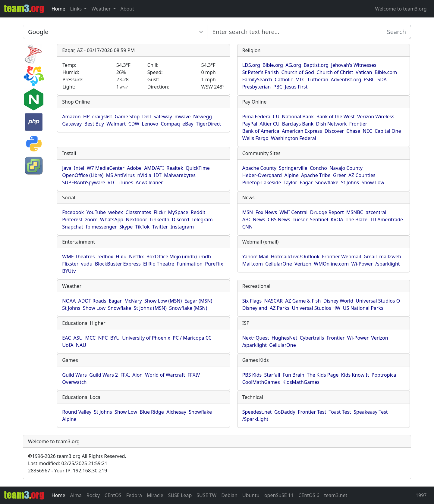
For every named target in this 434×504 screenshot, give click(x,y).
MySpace (178, 212)
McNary (133, 301)
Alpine (292, 175)
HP (86, 117)
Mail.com (253, 264)
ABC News (254, 219)
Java (67, 168)
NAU (81, 345)
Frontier (358, 124)
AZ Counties (362, 175)
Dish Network (331, 124)
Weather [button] (102, 9)
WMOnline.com (332, 264)
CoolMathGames (261, 382)
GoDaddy (285, 412)
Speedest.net (257, 412)
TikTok (143, 227)
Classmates (138, 212)
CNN (247, 227)
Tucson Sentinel (310, 219)
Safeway (163, 117)
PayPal (250, 124)
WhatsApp (112, 219)
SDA (382, 79)
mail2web (390, 257)
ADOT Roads (92, 301)
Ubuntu (251, 495)
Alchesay (176, 412)
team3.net (336, 495)
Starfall (272, 375)
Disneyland (255, 308)
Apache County (259, 168)
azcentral (376, 212)
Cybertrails (312, 338)
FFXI (125, 375)
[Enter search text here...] (115, 32)
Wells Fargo (255, 138)
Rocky (93, 495)
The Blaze (357, 219)
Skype (126, 227)
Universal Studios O (378, 301)
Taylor (290, 182)
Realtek (175, 168)
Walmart (116, 124)
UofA (68, 345)
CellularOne (278, 264)
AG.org (293, 65)
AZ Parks (280, 308)
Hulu (121, 257)
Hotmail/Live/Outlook (295, 257)
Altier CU (270, 124)
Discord (180, 219)
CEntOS (113, 495)
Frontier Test (312, 412)
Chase (353, 131)
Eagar (306, 182)
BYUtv (69, 271)
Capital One (388, 131)
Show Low (373, 182)
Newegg (203, 117)
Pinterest (72, 219)
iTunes (126, 182)
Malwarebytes (180, 175)
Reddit (198, 212)
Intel (79, 168)
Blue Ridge (152, 412)
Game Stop (127, 117)
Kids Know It (355, 375)
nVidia (144, 175)
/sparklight (387, 264)
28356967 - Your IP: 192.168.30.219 (68, 471)
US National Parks (363, 308)
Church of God (297, 72)
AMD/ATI (154, 168)
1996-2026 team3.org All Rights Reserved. (77, 456)
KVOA (337, 219)
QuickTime (198, 168)
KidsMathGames (301, 382)
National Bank (298, 117)
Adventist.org (346, 79)
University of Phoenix (146, 338)
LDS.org (251, 65)
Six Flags (252, 301)
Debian (229, 495)
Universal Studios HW (316, 308)
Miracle (155, 495)
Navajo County (346, 168)
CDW (134, 124)
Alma (76, 495)
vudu (87, 264)
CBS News (279, 219)
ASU (78, 338)
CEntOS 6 (309, 495)
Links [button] (77, 9)
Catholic (284, 79)
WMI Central (293, 212)
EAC (66, 338)
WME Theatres (78, 257)
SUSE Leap (180, 495)
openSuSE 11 (279, 495)
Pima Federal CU (261, 117)
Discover (334, 131)
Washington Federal (294, 138)
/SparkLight (255, 419)
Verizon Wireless (376, 117)
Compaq (170, 124)
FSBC (370, 79)
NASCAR (273, 301)
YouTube (96, 212)
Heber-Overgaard (262, 175)
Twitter (160, 227)
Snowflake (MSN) (188, 308)
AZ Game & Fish (303, 301)
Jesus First (296, 87)
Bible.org (273, 65)
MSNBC (355, 212)
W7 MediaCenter (106, 168)
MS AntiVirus (120, 175)
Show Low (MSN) (163, 301)
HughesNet (284, 338)
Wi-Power (362, 264)
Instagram (182, 227)
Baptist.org (316, 65)
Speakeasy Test (371, 412)
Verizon (303, 264)
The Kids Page (323, 375)
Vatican (364, 72)
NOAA (69, 301)
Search (396, 32)
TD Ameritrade (386, 219)
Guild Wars (74, 375)
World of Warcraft (165, 375)
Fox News (266, 212)
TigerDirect (208, 124)
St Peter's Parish (261, 72)
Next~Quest (256, 338)
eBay (188, 124)
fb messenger (101, 227)
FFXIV (194, 375)
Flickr (160, 212)
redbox (105, 257)
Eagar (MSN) (198, 301)
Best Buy (94, 124)
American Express (302, 131)
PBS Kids (252, 375)
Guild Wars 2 (104, 375)
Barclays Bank (298, 124)
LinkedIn (160, 219)
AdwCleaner (149, 182)
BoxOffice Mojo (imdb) (171, 257)
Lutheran (318, 79)
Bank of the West (336, 117)
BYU (115, 338)
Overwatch (74, 382)
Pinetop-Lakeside (262, 182)
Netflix (136, 257)
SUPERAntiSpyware (83, 182)
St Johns (350, 182)
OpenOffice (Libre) (83, 175)
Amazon (71, 117)
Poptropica (384, 375)
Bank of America (261, 131)
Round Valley (77, 412)
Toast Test (340, 412)
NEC (367, 131)
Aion (137, 375)
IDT (158, 175)
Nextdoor (137, 219)
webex (116, 212)
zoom (91, 219)
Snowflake (327, 182)
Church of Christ (335, 72)
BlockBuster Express (118, 264)
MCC (90, 338)
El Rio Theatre (159, 264)
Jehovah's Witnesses (354, 65)
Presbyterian (257, 87)
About (127, 9)
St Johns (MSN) (150, 308)
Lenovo (150, 124)
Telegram (202, 219)
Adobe (134, 168)
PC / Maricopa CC (192, 338)
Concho (318, 168)
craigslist (102, 117)
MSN (248, 212)
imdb (205, 257)
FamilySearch (257, 79)
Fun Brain (294, 375)
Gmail (370, 257)
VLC (112, 182)
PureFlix (214, 264)
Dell (147, 117)
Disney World (338, 301)
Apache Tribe (316, 175)
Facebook (73, 212)
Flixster (70, 264)
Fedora (134, 495)
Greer (340, 175)
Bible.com (386, 72)
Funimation (190, 264)
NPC (103, 338)
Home (58, 9)
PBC (278, 87)
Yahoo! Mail (255, 257)
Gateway (72, 124)
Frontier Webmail (341, 257)
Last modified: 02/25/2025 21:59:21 (68, 463)
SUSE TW (206, 495)
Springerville (293, 168)
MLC (300, 79)
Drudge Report (327, 212)
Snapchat (73, 227)
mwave (183, 117)
